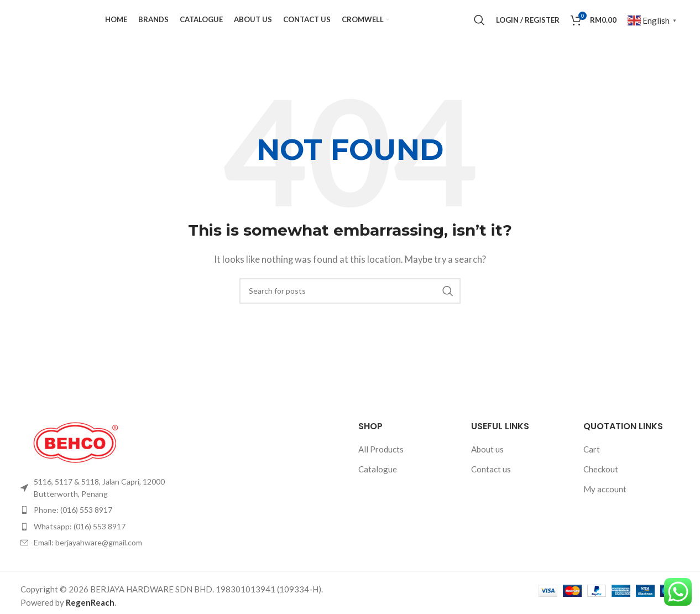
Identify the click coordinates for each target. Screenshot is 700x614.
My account (605, 507)
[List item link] (97, 506)
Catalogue (378, 487)
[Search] (479, 29)
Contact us (491, 487)
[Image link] (76, 459)
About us (487, 467)
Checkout (601, 487)
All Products (381, 467)
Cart (592, 467)
